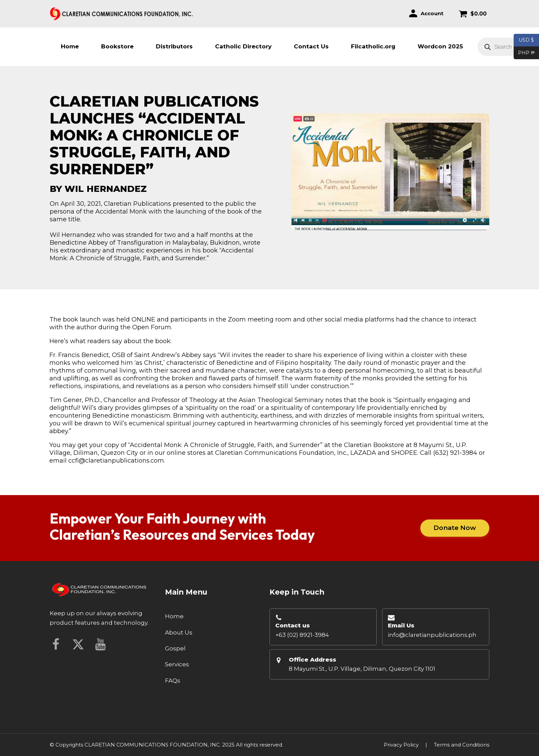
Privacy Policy (401, 745)
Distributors (174, 46)
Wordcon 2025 (440, 46)
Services (177, 664)
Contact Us (311, 46)
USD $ (526, 40)
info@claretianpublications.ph (432, 635)
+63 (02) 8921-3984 (302, 635)
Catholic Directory (243, 46)
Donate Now (454, 528)
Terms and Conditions (462, 745)
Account (432, 13)
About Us (179, 632)
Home (70, 46)
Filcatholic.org (373, 46)
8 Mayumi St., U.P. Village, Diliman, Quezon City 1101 (362, 669)
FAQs (173, 681)
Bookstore (117, 46)
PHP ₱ (524, 53)
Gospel (175, 648)
